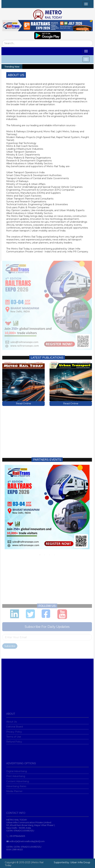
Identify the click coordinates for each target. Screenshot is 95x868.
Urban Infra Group (80, 862)
